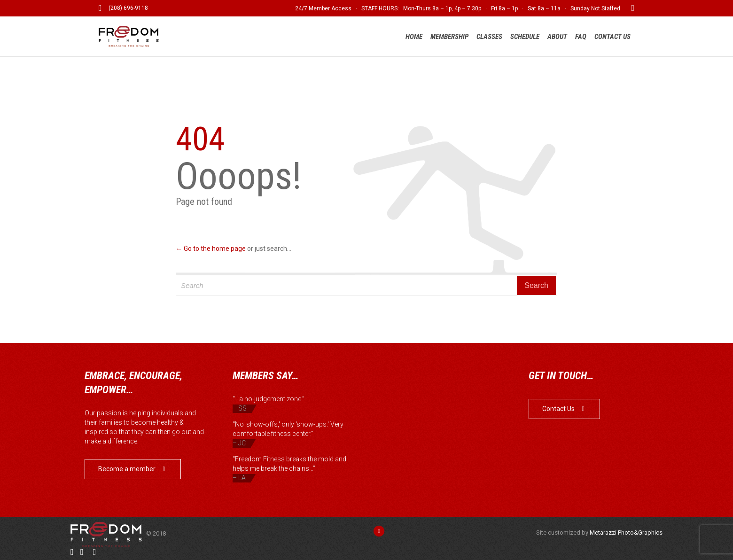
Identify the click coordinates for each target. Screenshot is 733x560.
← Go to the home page (211, 249)
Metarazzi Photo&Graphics (626, 533)
